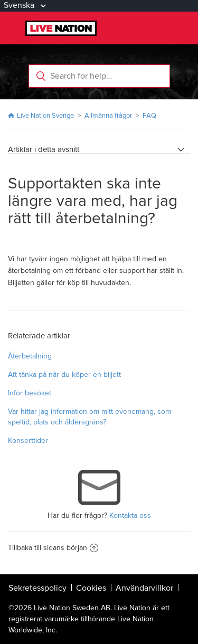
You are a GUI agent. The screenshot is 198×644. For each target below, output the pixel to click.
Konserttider (28, 441)
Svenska (20, 5)
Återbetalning (30, 356)
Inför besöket (30, 393)
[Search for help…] (99, 76)
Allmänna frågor (109, 116)
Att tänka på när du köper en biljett (64, 375)
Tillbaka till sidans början (53, 548)
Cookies (91, 588)
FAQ (149, 116)
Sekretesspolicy (37, 588)
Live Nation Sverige (45, 116)
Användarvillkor (144, 588)
